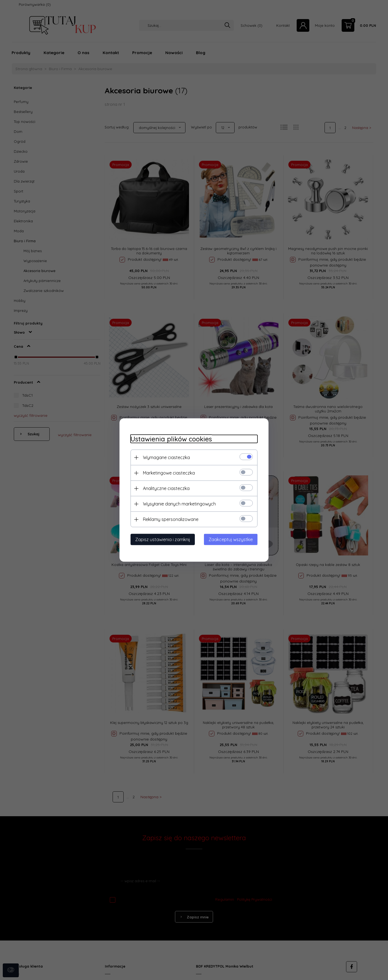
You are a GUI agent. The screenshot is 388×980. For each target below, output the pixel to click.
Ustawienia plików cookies (171, 439)
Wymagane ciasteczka (166, 457)
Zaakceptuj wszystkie (231, 539)
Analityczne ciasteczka (166, 488)
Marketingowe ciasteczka (169, 473)
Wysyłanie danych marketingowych (179, 504)
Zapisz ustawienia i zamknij (163, 539)
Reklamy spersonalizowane (171, 519)
